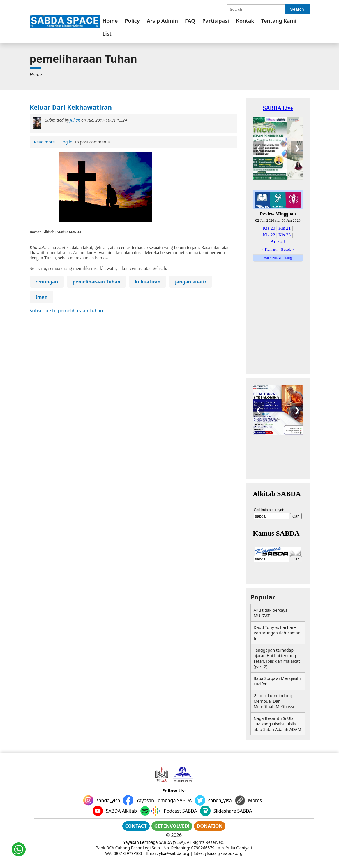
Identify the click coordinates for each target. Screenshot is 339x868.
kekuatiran (148, 282)
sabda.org (233, 853)
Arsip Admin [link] (162, 21)
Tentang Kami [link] (279, 21)
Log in (66, 142)
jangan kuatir (191, 282)
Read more (45, 142)
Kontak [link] (245, 21)
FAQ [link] (190, 21)
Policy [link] (132, 21)
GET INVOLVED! (172, 826)
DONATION (210, 826)
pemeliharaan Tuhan (96, 282)
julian (75, 120)
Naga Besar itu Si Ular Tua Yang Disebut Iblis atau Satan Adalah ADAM (278, 724)
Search (297, 9)
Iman (42, 297)
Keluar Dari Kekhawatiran (71, 107)
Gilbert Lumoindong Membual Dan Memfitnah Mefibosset (275, 701)
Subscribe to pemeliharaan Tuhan (66, 311)
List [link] (107, 34)
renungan (47, 282)
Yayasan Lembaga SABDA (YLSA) (154, 842)
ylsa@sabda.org (174, 853)
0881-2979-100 (128, 853)
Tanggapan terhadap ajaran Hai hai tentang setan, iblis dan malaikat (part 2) (277, 658)
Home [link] (110, 21)
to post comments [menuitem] (84, 142)
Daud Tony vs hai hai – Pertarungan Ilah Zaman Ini (277, 633)
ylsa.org (212, 853)
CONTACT (136, 826)
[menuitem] (110, 21)
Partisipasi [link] (216, 21)
